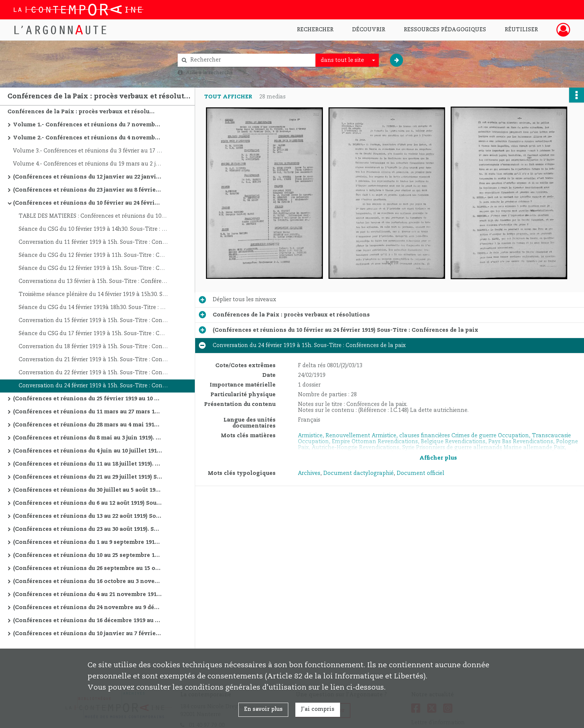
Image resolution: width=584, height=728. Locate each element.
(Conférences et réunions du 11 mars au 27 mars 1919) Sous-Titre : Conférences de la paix (88, 412)
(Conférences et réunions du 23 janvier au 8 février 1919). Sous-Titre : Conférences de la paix (88, 190)
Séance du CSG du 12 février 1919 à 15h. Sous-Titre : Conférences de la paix (93, 268)
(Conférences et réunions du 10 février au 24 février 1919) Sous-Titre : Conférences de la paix (88, 203)
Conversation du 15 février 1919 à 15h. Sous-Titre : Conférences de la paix (93, 321)
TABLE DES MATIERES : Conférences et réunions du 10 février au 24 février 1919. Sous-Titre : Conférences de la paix (93, 216)
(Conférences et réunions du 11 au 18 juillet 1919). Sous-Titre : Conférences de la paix (88, 464)
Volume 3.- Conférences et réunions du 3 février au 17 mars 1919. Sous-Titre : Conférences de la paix (88, 151)
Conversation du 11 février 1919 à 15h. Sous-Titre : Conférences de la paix (93, 242)
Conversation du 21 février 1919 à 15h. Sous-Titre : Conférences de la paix (93, 360)
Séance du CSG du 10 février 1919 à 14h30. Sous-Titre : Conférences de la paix (93, 229)
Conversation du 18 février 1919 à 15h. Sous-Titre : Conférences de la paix (93, 347)
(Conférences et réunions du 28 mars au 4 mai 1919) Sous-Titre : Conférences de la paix (88, 425)
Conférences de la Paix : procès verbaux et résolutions (82, 112)
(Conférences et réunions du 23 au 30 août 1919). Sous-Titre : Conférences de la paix (88, 529)
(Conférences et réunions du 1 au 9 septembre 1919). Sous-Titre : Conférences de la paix (88, 542)
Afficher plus (438, 458)
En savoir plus (263, 709)
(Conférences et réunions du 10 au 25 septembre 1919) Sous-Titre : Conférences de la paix (88, 555)
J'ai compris (318, 709)
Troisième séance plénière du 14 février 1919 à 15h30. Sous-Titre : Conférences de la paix (93, 294)
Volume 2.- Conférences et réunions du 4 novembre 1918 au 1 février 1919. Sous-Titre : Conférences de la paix (88, 138)
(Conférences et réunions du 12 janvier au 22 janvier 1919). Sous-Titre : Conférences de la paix (88, 177)
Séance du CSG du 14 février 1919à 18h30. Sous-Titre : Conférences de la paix (93, 308)
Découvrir (369, 30)
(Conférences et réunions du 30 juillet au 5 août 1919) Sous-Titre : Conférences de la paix (88, 490)
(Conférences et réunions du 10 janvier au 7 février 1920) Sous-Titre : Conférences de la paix (88, 634)
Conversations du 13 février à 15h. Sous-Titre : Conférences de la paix (93, 281)
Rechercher (315, 30)
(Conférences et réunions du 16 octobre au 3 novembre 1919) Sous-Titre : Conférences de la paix (88, 582)
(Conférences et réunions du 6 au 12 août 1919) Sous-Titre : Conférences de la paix (88, 503)
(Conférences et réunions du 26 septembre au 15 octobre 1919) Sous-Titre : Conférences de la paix (88, 568)
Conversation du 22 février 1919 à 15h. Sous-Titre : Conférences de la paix (93, 373)
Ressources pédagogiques (445, 30)
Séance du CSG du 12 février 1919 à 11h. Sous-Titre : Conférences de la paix (93, 255)
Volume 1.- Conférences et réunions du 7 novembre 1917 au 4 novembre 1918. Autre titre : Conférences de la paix (88, 125)
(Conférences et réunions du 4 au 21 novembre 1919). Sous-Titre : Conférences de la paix (88, 595)
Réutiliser (521, 30)
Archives (309, 473)
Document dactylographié (358, 473)
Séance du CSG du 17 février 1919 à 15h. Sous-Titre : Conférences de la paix (93, 334)
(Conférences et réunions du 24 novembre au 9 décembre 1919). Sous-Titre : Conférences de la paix (88, 608)
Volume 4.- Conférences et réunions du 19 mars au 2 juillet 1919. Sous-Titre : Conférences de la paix (88, 164)
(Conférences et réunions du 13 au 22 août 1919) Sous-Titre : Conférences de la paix (88, 516)
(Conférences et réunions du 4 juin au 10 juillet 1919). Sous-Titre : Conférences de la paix (88, 451)
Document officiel (420, 473)
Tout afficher (228, 97)
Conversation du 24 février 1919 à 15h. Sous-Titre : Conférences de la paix (93, 386)
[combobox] (347, 60)
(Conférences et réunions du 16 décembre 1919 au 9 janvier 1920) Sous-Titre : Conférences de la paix (88, 621)
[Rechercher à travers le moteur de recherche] (250, 60)
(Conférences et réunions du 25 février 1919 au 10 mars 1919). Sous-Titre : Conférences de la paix (88, 399)
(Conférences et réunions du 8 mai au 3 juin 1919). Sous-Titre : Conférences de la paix (88, 438)
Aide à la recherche (209, 73)
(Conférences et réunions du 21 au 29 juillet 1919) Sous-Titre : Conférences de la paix (88, 477)
